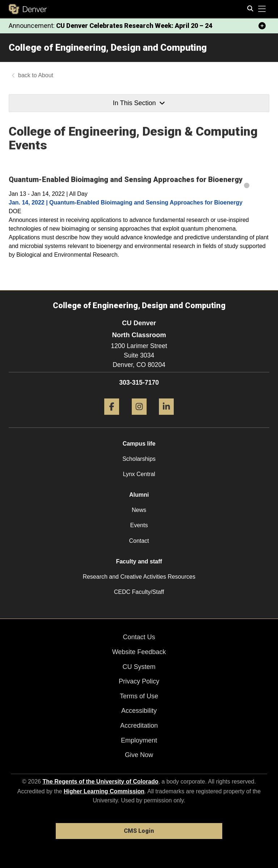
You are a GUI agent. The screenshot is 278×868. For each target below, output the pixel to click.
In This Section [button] (139, 103)
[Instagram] (139, 418)
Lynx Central (139, 474)
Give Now (139, 755)
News (139, 510)
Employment (139, 740)
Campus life (139, 444)
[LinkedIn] (166, 418)
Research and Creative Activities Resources (139, 577)
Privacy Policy (139, 681)
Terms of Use (139, 696)
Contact (139, 541)
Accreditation (139, 726)
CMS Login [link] (139, 831)
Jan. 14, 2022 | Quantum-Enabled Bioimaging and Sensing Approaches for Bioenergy (126, 202)
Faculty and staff (139, 561)
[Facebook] (112, 418)
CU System (139, 667)
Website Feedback (139, 652)
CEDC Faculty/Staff (139, 592)
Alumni (139, 495)
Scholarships (139, 459)
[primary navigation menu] (262, 9)
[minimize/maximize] (262, 26)
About (46, 75)
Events (139, 525)
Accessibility (139, 711)
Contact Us (139, 637)
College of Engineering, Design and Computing (108, 47)
